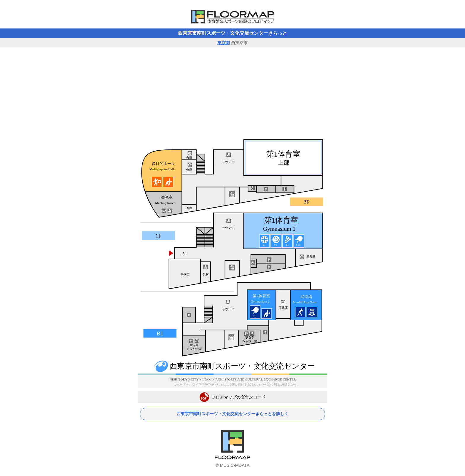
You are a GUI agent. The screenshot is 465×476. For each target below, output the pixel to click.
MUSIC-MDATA (235, 465)
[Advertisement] (232, 92)
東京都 (224, 43)
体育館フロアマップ (232, 17)
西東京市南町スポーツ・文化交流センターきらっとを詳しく (232, 414)
